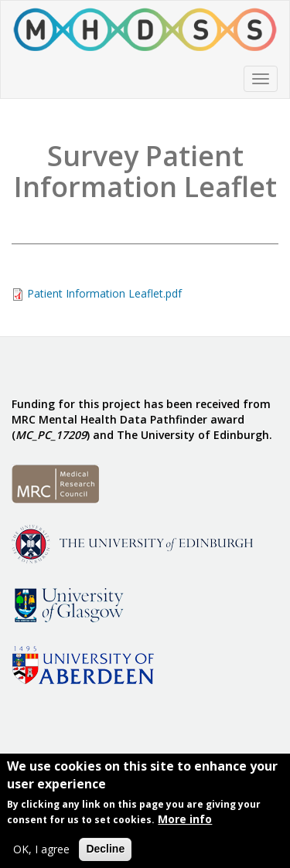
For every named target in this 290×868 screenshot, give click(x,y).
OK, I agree (41, 851)
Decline (105, 850)
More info (185, 820)
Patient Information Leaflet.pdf (104, 293)
